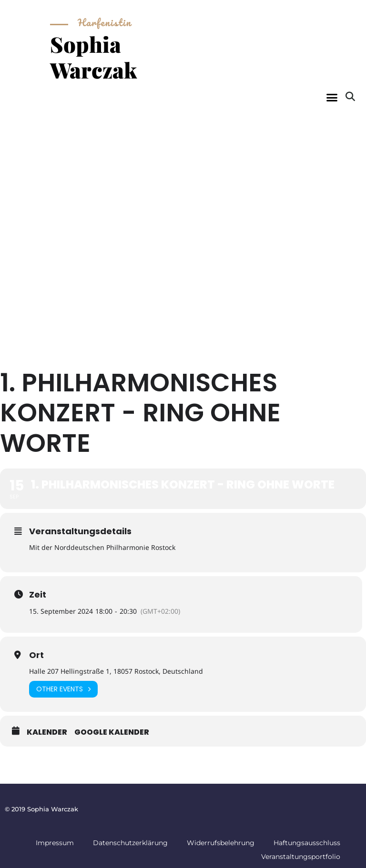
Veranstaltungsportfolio (301, 857)
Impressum (55, 843)
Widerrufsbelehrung (221, 843)
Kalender (47, 732)
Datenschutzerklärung (130, 843)
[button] (332, 98)
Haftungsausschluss (307, 843)
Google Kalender (112, 732)
